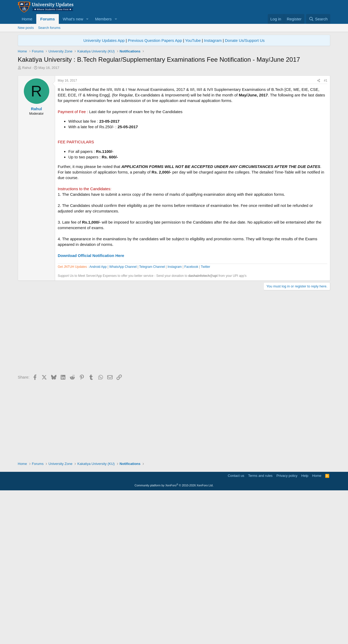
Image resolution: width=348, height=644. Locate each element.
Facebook (191, 418)
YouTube (193, 40)
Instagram (213, 40)
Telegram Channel (152, 418)
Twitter (205, 418)
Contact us (236, 627)
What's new (73, 19)
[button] (87, 19)
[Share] (319, 155)
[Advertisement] (174, 110)
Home (27, 19)
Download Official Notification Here (91, 330)
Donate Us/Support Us (245, 40)
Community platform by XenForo (174, 636)
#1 (326, 155)
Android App (98, 418)
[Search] (318, 19)
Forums (48, 19)
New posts (26, 28)
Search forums (49, 28)
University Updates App (104, 40)
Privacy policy (287, 627)
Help (305, 627)
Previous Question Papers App (155, 40)
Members (103, 19)
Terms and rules (260, 627)
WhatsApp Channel (123, 418)
